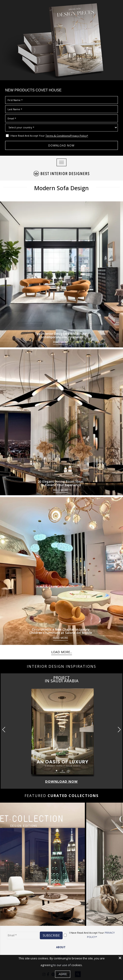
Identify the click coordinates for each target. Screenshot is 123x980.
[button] (119, 728)
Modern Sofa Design (61, 187)
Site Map (61, 955)
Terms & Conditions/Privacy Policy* (67, 136)
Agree (63, 974)
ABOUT (61, 946)
